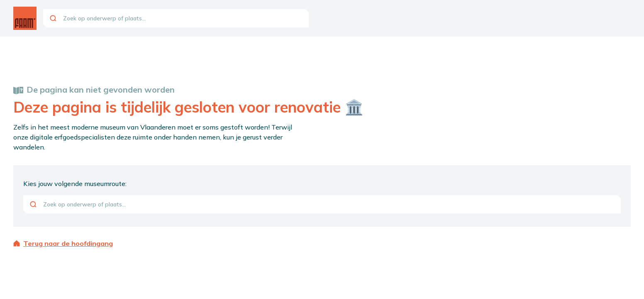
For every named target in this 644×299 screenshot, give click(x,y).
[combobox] (176, 18)
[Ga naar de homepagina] (25, 18)
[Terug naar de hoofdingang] (322, 243)
